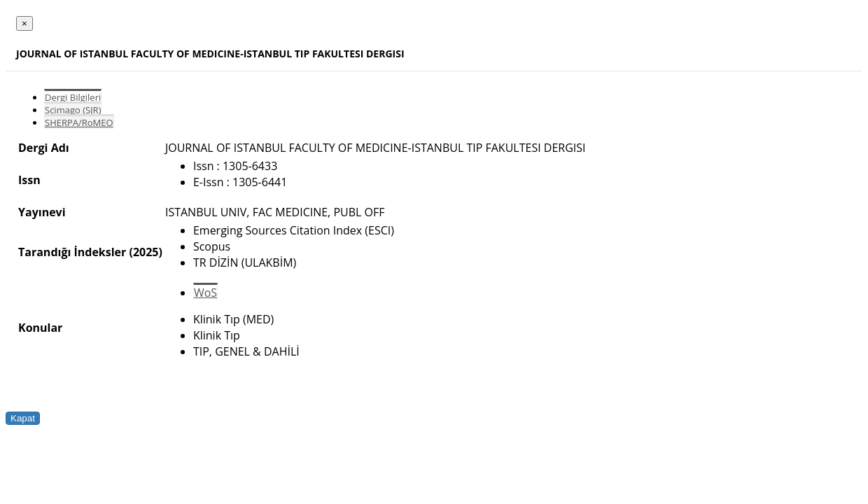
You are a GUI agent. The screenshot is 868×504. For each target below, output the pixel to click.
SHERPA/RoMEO (79, 122)
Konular (40, 328)
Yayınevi (42, 212)
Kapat (23, 418)
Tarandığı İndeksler (72, 252)
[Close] (24, 23)
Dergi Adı (44, 148)
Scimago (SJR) (73, 110)
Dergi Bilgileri (73, 97)
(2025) (145, 252)
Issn (29, 180)
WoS (205, 293)
